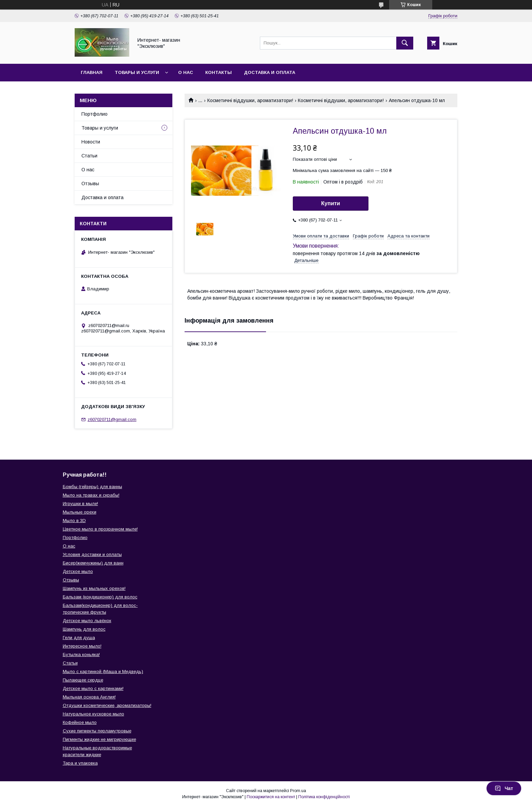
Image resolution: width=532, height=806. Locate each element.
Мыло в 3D (74, 521)
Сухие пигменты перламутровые (97, 731)
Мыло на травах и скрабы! (91, 495)
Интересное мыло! (82, 646)
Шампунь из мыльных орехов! (94, 588)
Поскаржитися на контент (271, 797)
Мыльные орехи (80, 512)
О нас (186, 72)
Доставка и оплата (270, 72)
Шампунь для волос (84, 629)
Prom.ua (298, 791)
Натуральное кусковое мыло (93, 714)
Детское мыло (78, 571)
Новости (91, 142)
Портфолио (94, 114)
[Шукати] (405, 43)
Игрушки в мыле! (80, 504)
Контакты (218, 72)
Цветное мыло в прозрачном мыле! (100, 529)
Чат (504, 788)
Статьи (89, 156)
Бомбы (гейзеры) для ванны (92, 487)
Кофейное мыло (80, 722)
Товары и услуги (137, 72)
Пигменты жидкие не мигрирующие (99, 739)
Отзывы (90, 184)
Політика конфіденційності (324, 797)
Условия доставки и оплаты (92, 554)
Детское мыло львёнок (87, 621)
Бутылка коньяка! (81, 655)
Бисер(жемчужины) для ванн (93, 563)
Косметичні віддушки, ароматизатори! (250, 100)
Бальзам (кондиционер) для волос (100, 597)
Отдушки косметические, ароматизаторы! (107, 705)
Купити (331, 203)
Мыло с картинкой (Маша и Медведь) (103, 671)
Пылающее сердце (83, 680)
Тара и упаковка (80, 763)
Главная (92, 72)
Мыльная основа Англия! (89, 697)
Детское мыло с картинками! (93, 688)
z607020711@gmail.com (112, 419)
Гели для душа (79, 638)
